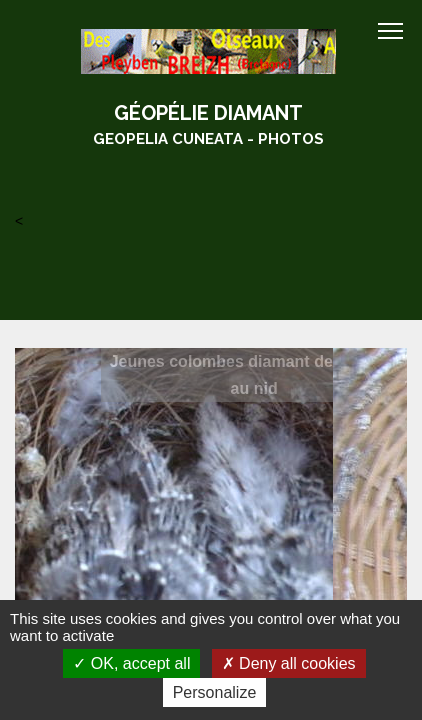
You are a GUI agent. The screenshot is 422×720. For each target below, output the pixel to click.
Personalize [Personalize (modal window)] (215, 692)
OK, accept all (131, 663)
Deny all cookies (289, 663)
